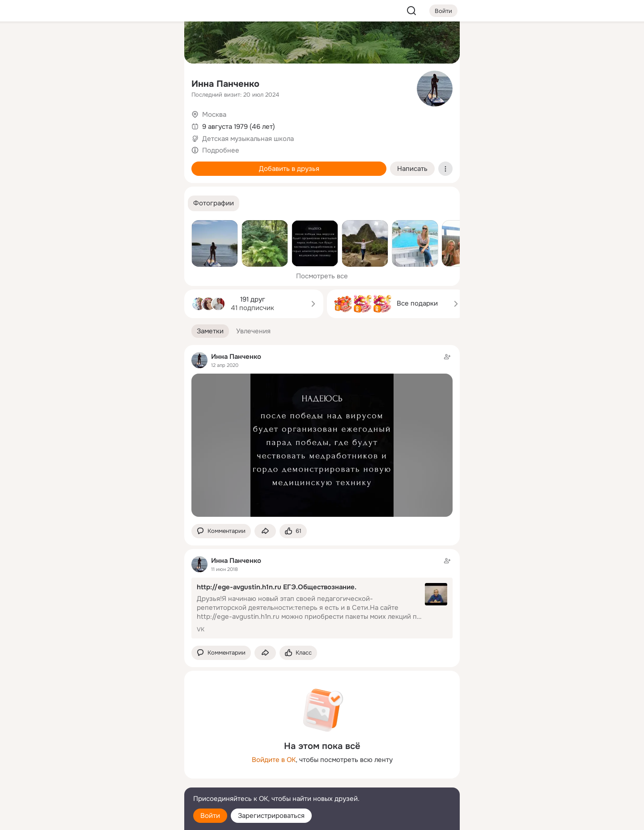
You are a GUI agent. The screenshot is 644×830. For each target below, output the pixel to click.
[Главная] (79, 43)
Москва (214, 115)
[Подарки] (79, 122)
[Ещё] (118, 761)
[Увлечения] (118, 43)
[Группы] (157, 43)
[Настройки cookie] (118, 818)
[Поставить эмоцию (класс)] (293, 531)
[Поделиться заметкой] (265, 531)
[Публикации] (79, 82)
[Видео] (157, 82)
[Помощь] (79, 161)
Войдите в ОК (274, 760)
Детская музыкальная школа (248, 139)
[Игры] (157, 122)
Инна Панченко (225, 84)
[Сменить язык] (118, 780)
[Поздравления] (118, 122)
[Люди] (118, 82)
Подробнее (221, 150)
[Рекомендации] (118, 161)
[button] (214, 203)
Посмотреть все (322, 276)
